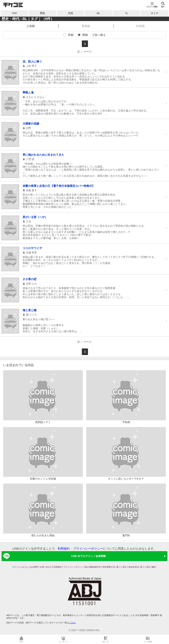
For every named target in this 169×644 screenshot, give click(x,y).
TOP (14, 13)
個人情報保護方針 (93, 567)
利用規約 (64, 549)
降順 (85, 35)
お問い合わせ (46, 567)
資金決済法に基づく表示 (139, 567)
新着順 (86, 26)
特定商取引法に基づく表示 (115, 567)
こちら (72, 623)
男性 (42, 13)
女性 (71, 13)
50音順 (140, 26)
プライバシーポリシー (88, 549)
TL (127, 13)
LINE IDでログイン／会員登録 (54, 556)
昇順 (71, 35)
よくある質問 (32, 567)
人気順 (31, 26)
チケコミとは (18, 567)
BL (99, 13)
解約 (154, 567)
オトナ (155, 13)
